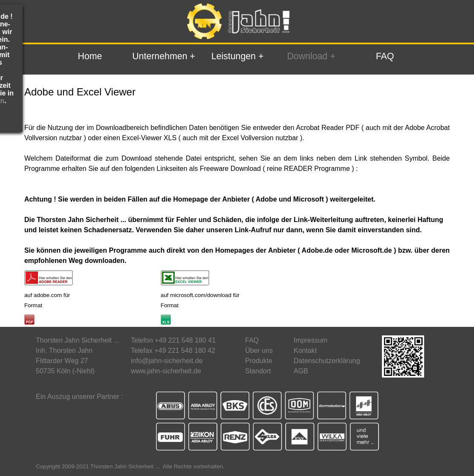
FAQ (385, 56)
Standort (258, 371)
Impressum (311, 340)
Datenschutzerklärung (327, 361)
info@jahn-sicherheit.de (167, 361)
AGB (301, 371)
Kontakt (305, 351)
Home (90, 56)
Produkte (259, 361)
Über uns (259, 351)
